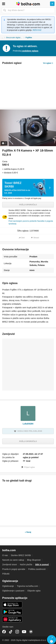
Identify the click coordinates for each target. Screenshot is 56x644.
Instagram (17, 632)
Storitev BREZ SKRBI (21, 555)
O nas (5, 555)
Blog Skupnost (34, 560)
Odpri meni (4, 4)
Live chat (52, 640)
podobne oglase (30, 51)
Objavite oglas (34, 591)
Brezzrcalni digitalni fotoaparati (16, 38)
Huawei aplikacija (12, 619)
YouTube (24, 632)
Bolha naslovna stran (28, 4)
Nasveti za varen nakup (13, 560)
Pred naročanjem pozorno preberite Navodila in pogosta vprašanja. (31, 222)
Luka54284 (28, 424)
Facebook (4, 632)
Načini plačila (26, 565)
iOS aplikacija (12, 604)
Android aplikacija (12, 612)
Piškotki (6, 574)
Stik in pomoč (42, 565)
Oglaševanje (8, 586)
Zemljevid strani (10, 565)
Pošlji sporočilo (28, 205)
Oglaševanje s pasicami (13, 591)
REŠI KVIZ (37, 30)
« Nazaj (28, 532)
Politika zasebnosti (37, 569)
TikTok (11, 632)
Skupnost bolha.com (31, 632)
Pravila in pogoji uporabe (14, 569)
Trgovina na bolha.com (27, 586)
